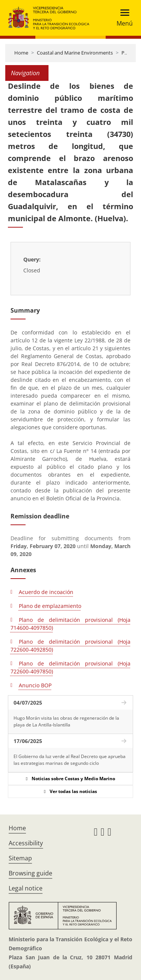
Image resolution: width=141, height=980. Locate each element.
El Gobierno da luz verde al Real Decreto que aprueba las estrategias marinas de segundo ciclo (70, 760)
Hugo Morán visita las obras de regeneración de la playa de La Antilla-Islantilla (66, 721)
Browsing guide (30, 873)
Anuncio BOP (35, 685)
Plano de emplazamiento (50, 606)
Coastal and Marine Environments (75, 53)
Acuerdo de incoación (46, 592)
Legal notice (26, 888)
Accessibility (26, 843)
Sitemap (20, 858)
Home (21, 53)
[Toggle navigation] (122, 18)
